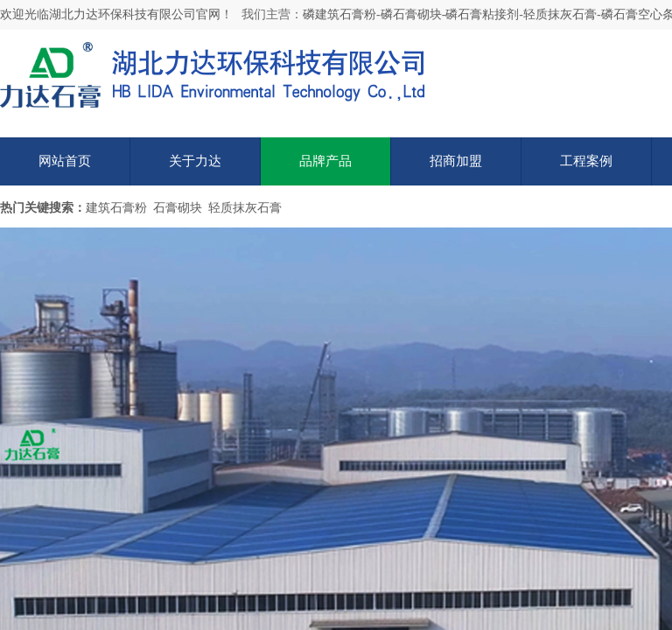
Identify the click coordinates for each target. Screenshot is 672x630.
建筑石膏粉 (116, 208)
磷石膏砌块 (411, 14)
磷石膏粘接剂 (482, 14)
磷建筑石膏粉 (339, 14)
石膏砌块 (178, 208)
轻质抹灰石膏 (560, 14)
